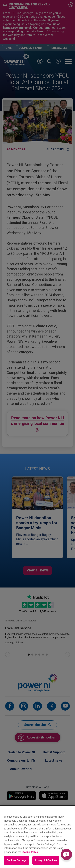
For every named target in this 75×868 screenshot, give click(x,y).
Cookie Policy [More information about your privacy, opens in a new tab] (30, 852)
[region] (37, 837)
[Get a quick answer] (66, 854)
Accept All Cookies (46, 860)
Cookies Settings (16, 860)
